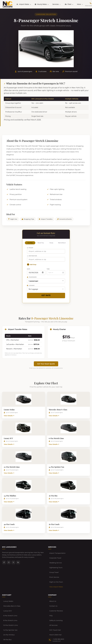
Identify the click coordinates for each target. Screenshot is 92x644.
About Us (53, 588)
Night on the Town (56, 572)
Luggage (31, 285)
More (80, 4)
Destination (32, 256)
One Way (30, 243)
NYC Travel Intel (55, 608)
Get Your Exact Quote (46, 364)
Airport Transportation (57, 552)
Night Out (13, 219)
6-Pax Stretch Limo (10, 598)
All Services (53, 605)
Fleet (69, 4)
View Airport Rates (56, 576)
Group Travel (54, 566)
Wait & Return (62, 243)
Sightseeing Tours (56, 562)
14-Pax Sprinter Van (10, 608)
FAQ (51, 598)
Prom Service (54, 569)
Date (29, 269)
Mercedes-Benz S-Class (11, 592)
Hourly (51, 243)
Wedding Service (55, 559)
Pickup (30, 248)
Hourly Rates (42, 4)
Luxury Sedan (8, 588)
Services (56, 4)
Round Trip (41, 243)
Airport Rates (24, 4)
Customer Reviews (56, 595)
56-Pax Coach (8, 621)
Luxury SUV (7, 595)
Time (48, 269)
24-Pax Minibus (9, 611)
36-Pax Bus (7, 615)
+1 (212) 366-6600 (58, 615)
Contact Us (53, 592)
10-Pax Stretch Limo (10, 605)
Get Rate (46, 295)
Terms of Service (18, 637)
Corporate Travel (55, 556)
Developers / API (45, 637)
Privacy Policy (6, 637)
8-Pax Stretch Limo (10, 602)
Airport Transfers (46, 219)
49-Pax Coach (8, 618)
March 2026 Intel (55, 611)
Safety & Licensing (56, 602)
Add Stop (32, 264)
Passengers (32, 277)
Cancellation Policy (32, 637)
